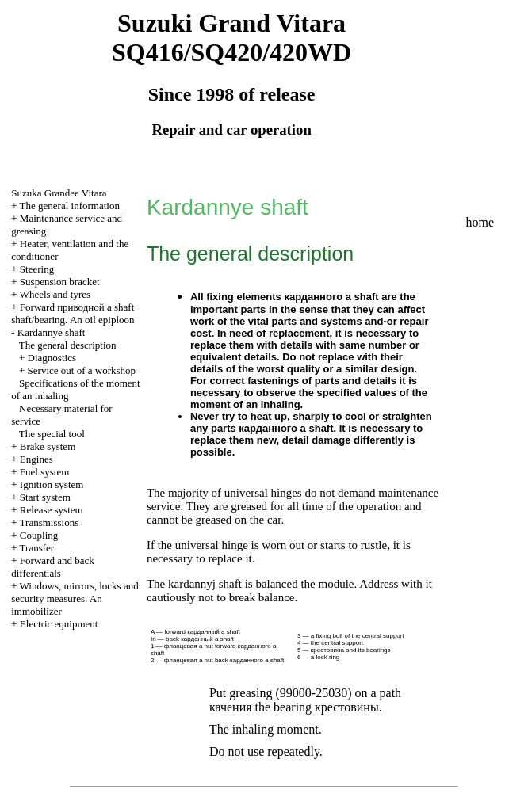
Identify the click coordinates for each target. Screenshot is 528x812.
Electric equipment (59, 624)
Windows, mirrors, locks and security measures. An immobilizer (75, 599)
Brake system (48, 446)
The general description (68, 345)
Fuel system (44, 472)
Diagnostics (52, 358)
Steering (37, 269)
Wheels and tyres (55, 294)
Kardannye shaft (52, 332)
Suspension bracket (60, 282)
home (480, 222)
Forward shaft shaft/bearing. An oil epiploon (73, 313)
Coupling (39, 535)
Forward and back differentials (52, 567)
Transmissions (50, 522)
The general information (70, 206)
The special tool (52, 434)
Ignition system (52, 484)
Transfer (37, 548)
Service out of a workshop (82, 370)
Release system (52, 510)
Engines (36, 459)
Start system (45, 497)
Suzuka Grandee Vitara (59, 193)
